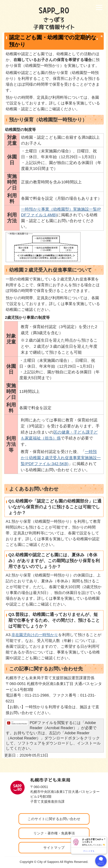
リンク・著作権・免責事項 (54, 833)
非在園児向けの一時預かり (35, 635)
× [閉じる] (105, 839)
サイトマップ (54, 848)
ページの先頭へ (92, 772)
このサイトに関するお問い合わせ (54, 819)
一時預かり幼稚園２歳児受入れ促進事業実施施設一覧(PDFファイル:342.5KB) (61, 458)
